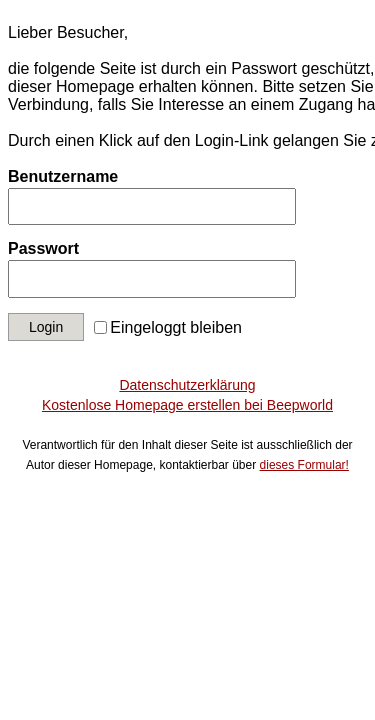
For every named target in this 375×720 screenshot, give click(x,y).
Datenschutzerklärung (187, 385)
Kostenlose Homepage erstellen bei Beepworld (187, 405)
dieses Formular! (304, 465)
